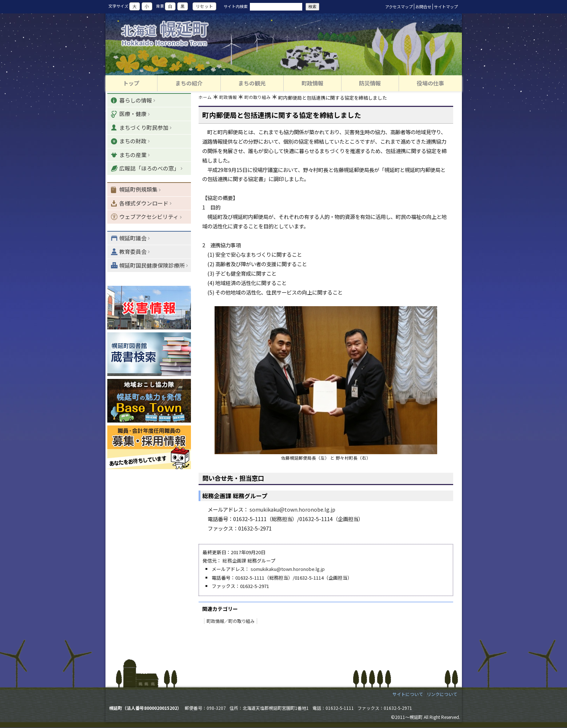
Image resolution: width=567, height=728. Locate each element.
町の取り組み (261, 98)
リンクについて (442, 694)
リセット (204, 7)
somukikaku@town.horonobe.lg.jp (293, 510)
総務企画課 (234, 561)
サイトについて (408, 694)
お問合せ (423, 7)
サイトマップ (446, 7)
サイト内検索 (236, 6)
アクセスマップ (399, 7)
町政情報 (230, 98)
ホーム (206, 98)
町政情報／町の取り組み (231, 621)
